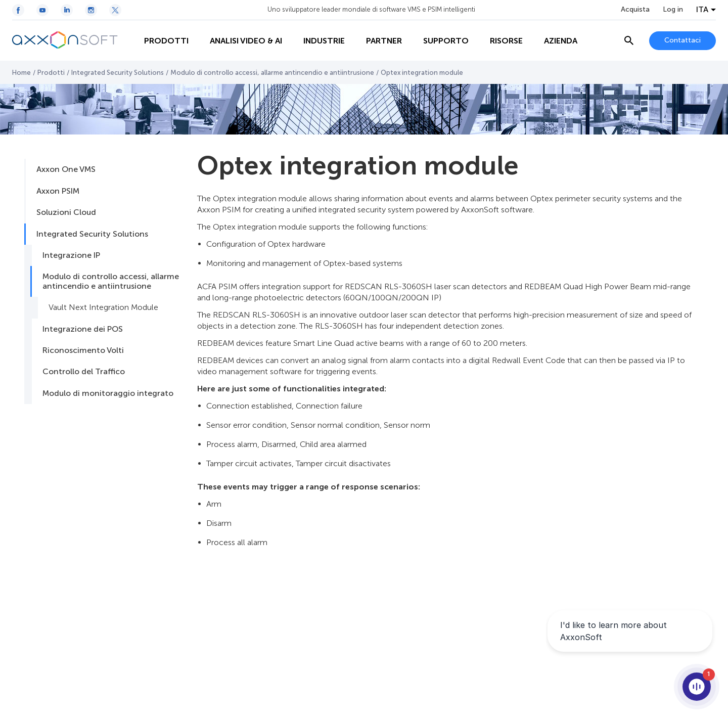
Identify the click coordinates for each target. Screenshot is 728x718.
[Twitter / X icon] (115, 10)
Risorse (506, 41)
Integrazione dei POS (83, 329)
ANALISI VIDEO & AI (246, 41)
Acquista (635, 10)
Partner (384, 41)
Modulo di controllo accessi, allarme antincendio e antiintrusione (272, 73)
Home (21, 73)
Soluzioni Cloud (66, 212)
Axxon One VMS (66, 169)
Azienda (561, 41)
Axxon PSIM (58, 191)
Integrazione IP (71, 255)
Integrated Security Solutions (118, 73)
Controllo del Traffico (84, 371)
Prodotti (166, 41)
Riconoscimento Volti (83, 350)
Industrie (324, 41)
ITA (702, 10)
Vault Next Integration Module (103, 307)
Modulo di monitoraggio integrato (108, 393)
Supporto (446, 41)
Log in (673, 10)
